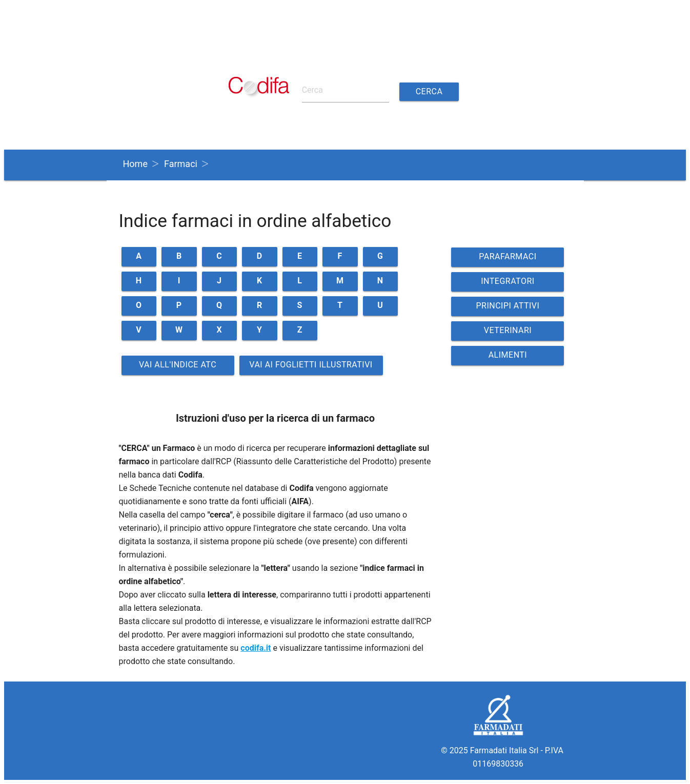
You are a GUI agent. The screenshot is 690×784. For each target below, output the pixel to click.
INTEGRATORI (508, 281)
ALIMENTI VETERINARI (508, 358)
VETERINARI (508, 330)
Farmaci (181, 164)
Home (135, 164)
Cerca (429, 91)
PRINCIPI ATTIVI (508, 306)
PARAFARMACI (508, 256)
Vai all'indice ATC (178, 365)
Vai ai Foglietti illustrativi (311, 365)
